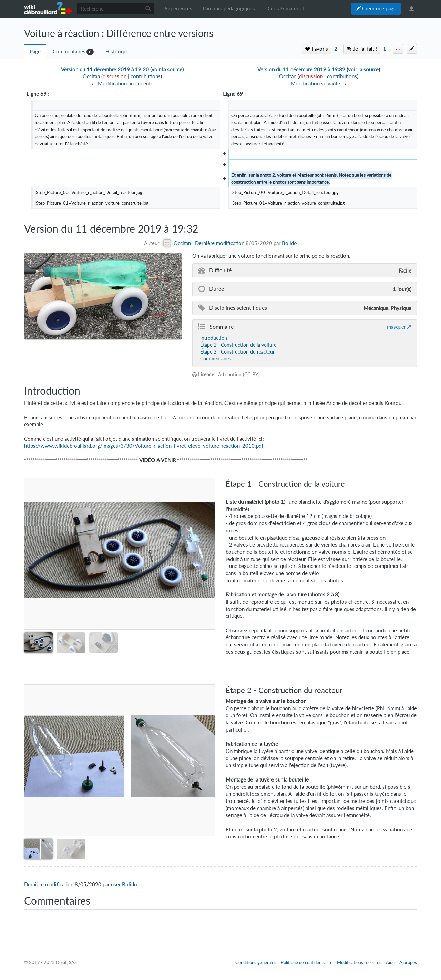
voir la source (167, 69)
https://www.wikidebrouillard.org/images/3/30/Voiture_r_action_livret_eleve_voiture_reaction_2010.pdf (144, 446)
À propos (408, 962)
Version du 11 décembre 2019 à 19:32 (301, 69)
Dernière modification (220, 243)
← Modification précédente (122, 84)
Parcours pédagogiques (229, 8)
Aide (390, 962)
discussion (115, 76)
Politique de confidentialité (307, 962)
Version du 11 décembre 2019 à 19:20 (105, 69)
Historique (117, 52)
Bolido (289, 243)
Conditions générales (256, 962)
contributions (146, 76)
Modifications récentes (359, 962)
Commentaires (69, 52)
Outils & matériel (285, 8)
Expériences (179, 8)
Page (35, 52)
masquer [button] (396, 327)
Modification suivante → (319, 84)
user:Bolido (124, 884)
